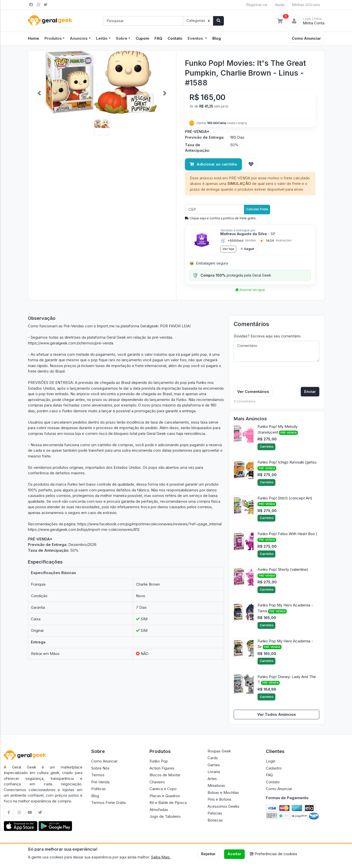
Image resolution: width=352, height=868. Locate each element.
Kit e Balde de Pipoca (168, 803)
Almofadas (159, 810)
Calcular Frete (257, 209)
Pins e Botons (219, 799)
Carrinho (267, 447)
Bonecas (215, 820)
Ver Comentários (253, 392)
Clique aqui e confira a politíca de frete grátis (220, 218)
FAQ (158, 38)
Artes (212, 779)
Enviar (310, 392)
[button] (39, 93)
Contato (175, 38)
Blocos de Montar (165, 775)
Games (214, 765)
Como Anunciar (306, 38)
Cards (213, 758)
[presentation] (272, 375)
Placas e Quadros (165, 796)
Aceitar (234, 854)
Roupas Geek (219, 751)
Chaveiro (157, 782)
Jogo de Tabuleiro (165, 816)
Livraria (214, 772)
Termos (98, 775)
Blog (217, 38)
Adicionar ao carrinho (213, 164)
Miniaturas (216, 785)
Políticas (98, 789)
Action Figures (162, 768)
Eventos (196, 38)
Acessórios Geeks (223, 806)
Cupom (142, 38)
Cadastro (274, 768)
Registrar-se (257, 5)
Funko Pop (159, 761)
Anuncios (79, 38)
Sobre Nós (100, 768)
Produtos (53, 38)
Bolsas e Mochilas (223, 793)
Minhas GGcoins (306, 5)
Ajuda (280, 5)
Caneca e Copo (163, 789)
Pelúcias (215, 813)
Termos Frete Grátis (109, 803)
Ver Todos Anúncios (277, 714)
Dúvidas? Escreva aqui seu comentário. (268, 336)
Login (271, 761)
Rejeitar (208, 854)
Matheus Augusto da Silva (248, 234)
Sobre (122, 38)
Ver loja (228, 249)
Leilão (102, 38)
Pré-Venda (100, 782)
